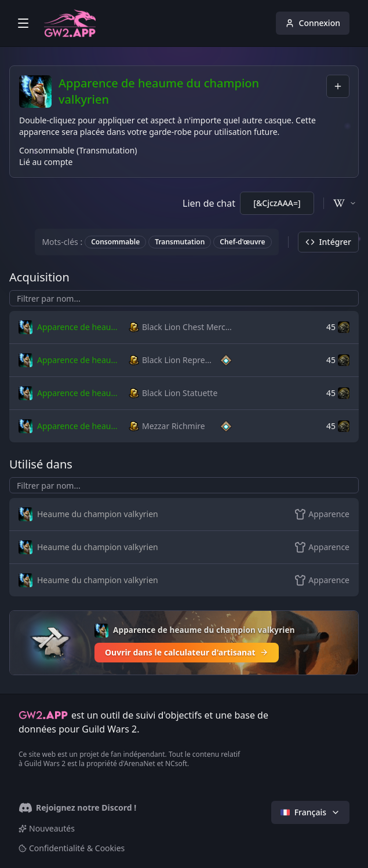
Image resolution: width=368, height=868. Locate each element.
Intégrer (328, 242)
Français (310, 812)
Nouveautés (47, 828)
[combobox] (338, 86)
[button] (71, 327)
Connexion (313, 23)
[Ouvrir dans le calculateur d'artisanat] (184, 643)
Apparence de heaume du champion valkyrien (190, 91)
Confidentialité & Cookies (72, 848)
